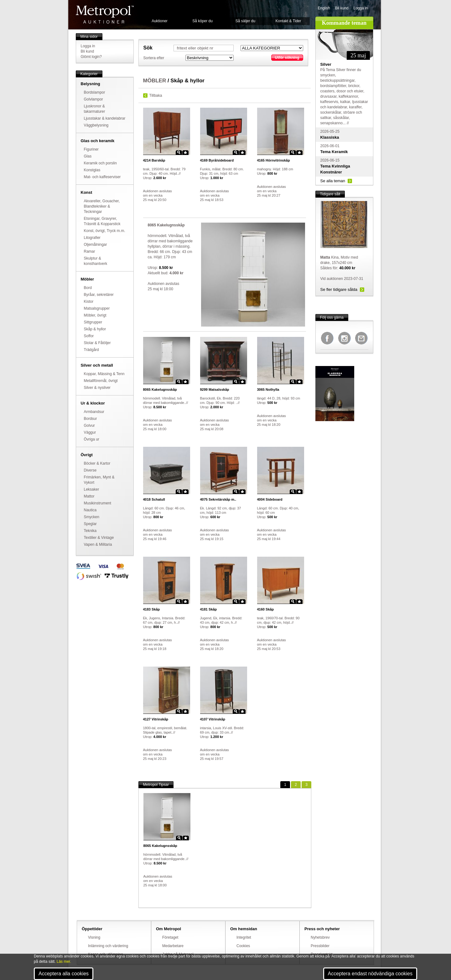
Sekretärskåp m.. (218, 499)
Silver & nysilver (97, 388)
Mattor (89, 496)
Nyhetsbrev (320, 937)
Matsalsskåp (215, 389)
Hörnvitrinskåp (274, 160)
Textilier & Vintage (99, 538)
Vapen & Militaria (98, 544)
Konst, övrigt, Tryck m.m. (105, 231)
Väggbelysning (96, 125)
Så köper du (202, 21)
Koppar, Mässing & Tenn (104, 374)
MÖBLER (155, 81)
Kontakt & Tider (288, 21)
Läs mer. (64, 962)
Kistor (89, 302)
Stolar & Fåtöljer (97, 343)
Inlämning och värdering (108, 946)
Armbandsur (94, 412)
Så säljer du (245, 21)
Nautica (90, 510)
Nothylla (268, 389)
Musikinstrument (98, 503)
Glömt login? (91, 57)
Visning (94, 937)
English (324, 8)
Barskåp (154, 160)
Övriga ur (92, 439)
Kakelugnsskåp (160, 389)
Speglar (90, 524)
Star (185, 152)
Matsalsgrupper (97, 308)
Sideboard (270, 499)
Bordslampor (95, 92)
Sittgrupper (93, 322)
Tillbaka (156, 95)
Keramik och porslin (100, 163)
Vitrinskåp (156, 719)
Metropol (105, 15)
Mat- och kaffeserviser (102, 177)
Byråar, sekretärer (99, 295)
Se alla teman (333, 181)
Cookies (243, 946)
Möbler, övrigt (95, 315)
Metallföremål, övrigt (101, 381)
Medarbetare (173, 946)
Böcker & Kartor (97, 463)
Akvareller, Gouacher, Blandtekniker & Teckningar (102, 206)
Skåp (152, 609)
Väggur (90, 432)
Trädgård (91, 350)
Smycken (92, 517)
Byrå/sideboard (217, 160)
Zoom (179, 152)
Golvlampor (93, 99)
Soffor (89, 336)
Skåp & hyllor (95, 329)
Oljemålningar (96, 245)
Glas (88, 156)
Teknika (90, 531)
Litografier (92, 238)
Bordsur (91, 419)
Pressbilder (320, 946)
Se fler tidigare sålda (339, 289)
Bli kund (342, 8)
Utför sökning (287, 58)
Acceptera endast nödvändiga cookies (370, 974)
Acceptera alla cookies (64, 974)
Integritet (244, 937)
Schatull (154, 499)
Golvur (89, 426)
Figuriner (91, 149)
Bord (88, 288)
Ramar (90, 251)
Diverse (90, 470)
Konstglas (92, 170)
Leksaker (92, 489)
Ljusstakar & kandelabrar (105, 118)
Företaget (170, 937)
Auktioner (160, 21)
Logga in (361, 8)
